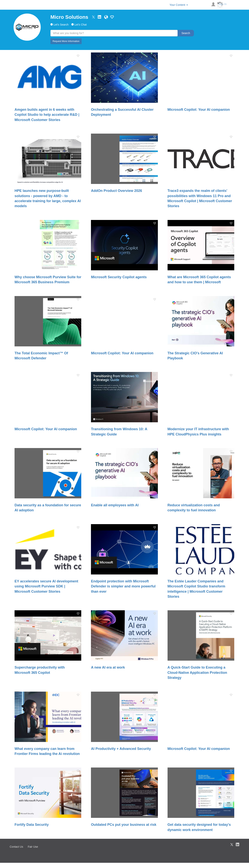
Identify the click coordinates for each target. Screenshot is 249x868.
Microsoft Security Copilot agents (119, 277)
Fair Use (33, 847)
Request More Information (66, 41)
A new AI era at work (108, 667)
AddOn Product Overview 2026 (116, 191)
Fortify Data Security (32, 825)
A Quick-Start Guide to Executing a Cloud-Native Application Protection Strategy (197, 673)
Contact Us (16, 847)
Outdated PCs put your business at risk (124, 825)
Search (186, 33)
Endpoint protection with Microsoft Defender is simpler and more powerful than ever (123, 586)
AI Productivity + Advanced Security (121, 749)
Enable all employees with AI (115, 505)
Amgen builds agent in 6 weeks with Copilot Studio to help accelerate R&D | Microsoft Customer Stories (47, 115)
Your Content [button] (179, 5)
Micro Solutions (69, 17)
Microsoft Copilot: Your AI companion (199, 110)
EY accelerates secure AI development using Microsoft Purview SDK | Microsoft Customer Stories (46, 586)
